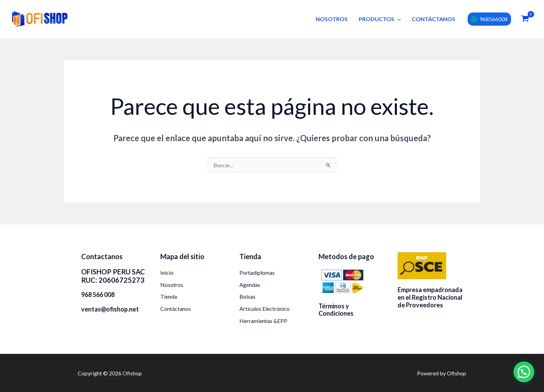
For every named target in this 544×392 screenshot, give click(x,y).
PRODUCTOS (380, 19)
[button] (398, 19)
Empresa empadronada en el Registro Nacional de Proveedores (430, 297)
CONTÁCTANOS (433, 19)
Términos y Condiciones (336, 310)
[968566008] (489, 19)
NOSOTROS (332, 19)
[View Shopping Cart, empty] (525, 19)
